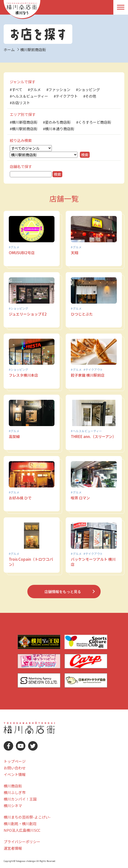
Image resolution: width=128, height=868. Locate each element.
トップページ (15, 761)
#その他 (90, 96)
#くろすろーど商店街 (94, 122)
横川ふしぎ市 (15, 792)
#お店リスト (20, 103)
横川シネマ (13, 806)
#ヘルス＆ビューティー (29, 96)
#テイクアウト (66, 96)
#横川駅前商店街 (24, 129)
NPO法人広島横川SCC (22, 830)
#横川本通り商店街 (59, 129)
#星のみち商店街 (57, 122)
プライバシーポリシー (22, 842)
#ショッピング (88, 89)
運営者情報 (13, 848)
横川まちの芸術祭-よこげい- (27, 817)
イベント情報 (15, 774)
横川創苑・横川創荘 (20, 824)
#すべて (16, 89)
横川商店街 (13, 786)
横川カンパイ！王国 (20, 799)
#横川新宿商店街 (24, 122)
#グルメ (34, 89)
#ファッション (58, 89)
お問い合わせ (15, 768)
